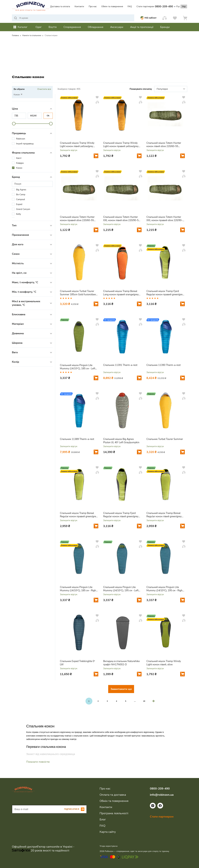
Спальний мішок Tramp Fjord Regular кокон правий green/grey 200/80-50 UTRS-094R (165, 293)
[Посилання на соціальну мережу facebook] (160, 808)
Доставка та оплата (60, 6)
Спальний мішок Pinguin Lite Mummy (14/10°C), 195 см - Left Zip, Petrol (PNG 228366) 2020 (121, 589)
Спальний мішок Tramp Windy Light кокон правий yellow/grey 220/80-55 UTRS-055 (121, 145)
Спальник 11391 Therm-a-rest (120, 365)
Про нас (93, 6)
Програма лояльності (114, 813)
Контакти (79, 6)
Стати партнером (145, 6)
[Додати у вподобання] (97, 97)
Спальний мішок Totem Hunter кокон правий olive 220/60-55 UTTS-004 (77, 219)
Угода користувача (109, 846)
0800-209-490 (165, 6)
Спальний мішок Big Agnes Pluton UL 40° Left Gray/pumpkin (121, 441)
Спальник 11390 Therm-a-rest (164, 365)
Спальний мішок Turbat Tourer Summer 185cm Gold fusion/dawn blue (79, 293)
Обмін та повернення (112, 6)
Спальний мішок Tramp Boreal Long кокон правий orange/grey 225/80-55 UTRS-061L (121, 293)
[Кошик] (185, 18)
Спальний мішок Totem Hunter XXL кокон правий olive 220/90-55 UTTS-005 (164, 219)
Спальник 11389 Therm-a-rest (77, 439)
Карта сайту (108, 832)
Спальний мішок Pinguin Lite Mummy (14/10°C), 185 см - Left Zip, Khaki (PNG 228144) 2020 (78, 367)
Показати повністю (38, 762)
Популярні (171, 89)
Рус (178, 6)
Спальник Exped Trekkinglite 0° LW (78, 663)
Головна (15, 36)
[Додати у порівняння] (97, 102)
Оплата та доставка (113, 795)
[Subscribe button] (75, 809)
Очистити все (44, 89)
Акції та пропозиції (142, 27)
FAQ (130, 6)
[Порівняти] (165, 18)
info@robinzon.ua (162, 795)
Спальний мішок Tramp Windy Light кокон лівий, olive (164, 663)
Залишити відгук (69, 150)
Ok (48, 116)
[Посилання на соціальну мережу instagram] (153, 808)
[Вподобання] (175, 18)
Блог (103, 819)
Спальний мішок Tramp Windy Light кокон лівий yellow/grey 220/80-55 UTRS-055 (77, 145)
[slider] (14, 124)
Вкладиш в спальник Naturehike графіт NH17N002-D (121, 663)
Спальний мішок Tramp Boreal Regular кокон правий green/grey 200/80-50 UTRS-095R (79, 515)
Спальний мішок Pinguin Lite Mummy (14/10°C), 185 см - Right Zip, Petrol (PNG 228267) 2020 (78, 589)
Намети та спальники (32, 36)
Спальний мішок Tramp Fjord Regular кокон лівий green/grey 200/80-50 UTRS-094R (121, 515)
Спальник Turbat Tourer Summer (165, 439)
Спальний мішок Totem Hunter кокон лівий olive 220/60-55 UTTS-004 (164, 145)
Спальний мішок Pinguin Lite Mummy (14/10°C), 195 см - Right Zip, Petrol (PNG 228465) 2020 (165, 589)
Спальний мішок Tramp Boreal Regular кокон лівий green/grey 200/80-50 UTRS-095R (164, 515)
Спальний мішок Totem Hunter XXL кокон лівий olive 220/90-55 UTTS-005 (122, 219)
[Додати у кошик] (96, 156)
